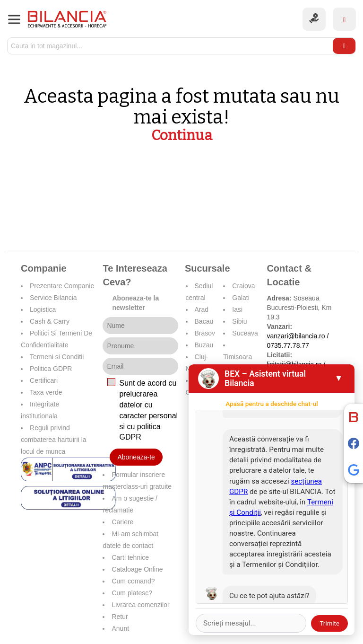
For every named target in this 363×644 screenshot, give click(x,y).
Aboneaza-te (136, 457)
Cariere (122, 522)
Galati (241, 298)
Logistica (43, 309)
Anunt (120, 628)
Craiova (243, 286)
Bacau (204, 321)
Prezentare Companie (62, 286)
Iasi (237, 309)
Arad (202, 309)
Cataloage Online (137, 569)
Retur (120, 617)
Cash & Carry (50, 321)
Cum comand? (133, 581)
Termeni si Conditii (57, 357)
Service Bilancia (53, 298)
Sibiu (239, 321)
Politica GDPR (51, 369)
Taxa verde (46, 392)
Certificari (44, 380)
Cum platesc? (132, 593)
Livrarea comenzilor (140, 605)
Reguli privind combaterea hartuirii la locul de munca (54, 440)
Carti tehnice (130, 557)
